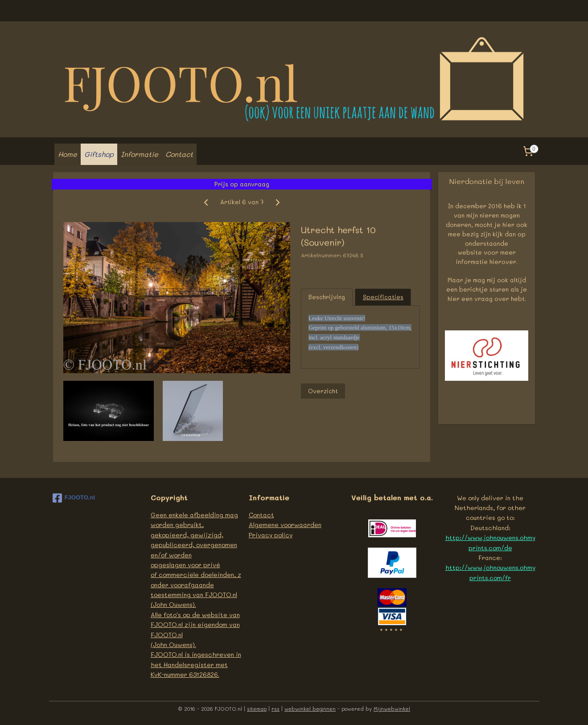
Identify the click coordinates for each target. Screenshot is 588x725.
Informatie (140, 154)
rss (275, 709)
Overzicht (323, 391)
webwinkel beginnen (310, 709)
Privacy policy (271, 535)
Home (68, 154)
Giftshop (99, 154)
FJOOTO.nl (74, 498)
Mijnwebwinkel (392, 709)
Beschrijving (327, 297)
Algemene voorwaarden (285, 524)
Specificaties (383, 297)
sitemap (257, 709)
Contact (179, 154)
